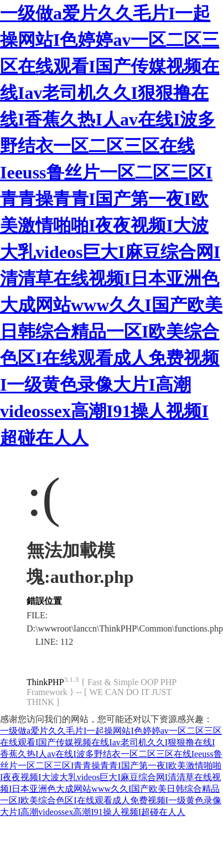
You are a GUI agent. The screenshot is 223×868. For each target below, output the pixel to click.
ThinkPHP (45, 682)
